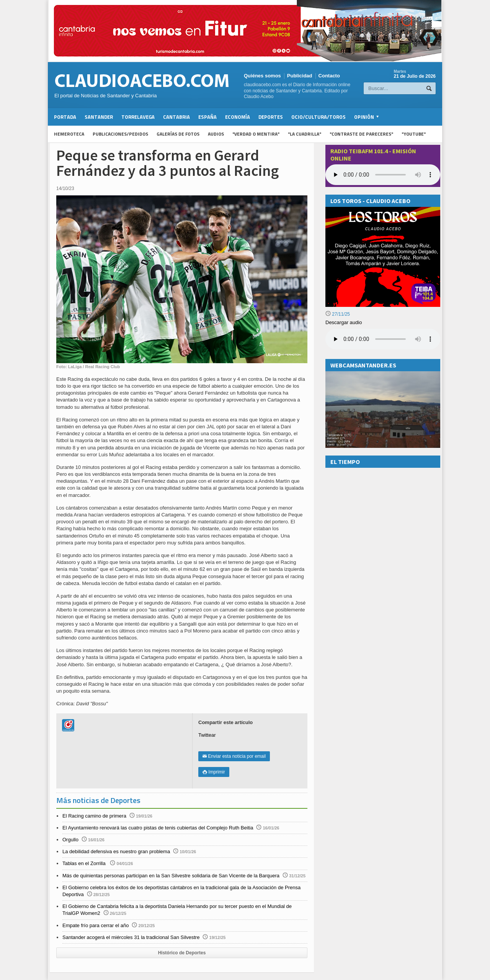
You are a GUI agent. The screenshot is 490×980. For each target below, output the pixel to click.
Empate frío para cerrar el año (96, 925)
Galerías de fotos (178, 134)
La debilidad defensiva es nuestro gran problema (116, 851)
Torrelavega (138, 117)
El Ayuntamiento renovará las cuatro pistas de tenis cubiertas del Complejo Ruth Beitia (158, 828)
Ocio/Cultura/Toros (318, 117)
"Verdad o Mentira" (256, 134)
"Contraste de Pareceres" (361, 134)
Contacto (329, 76)
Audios (216, 134)
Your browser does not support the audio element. (383, 175)
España (207, 117)
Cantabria (176, 117)
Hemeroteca (69, 134)
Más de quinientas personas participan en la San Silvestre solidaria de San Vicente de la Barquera (171, 876)
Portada (65, 117)
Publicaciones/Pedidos (120, 134)
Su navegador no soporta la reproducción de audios (383, 339)
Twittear (207, 735)
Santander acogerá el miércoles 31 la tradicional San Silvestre (131, 937)
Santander (99, 117)
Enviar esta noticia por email (234, 756)
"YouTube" (414, 134)
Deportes (271, 117)
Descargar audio (344, 322)
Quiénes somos (262, 76)
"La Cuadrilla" (305, 134)
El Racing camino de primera (94, 816)
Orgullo (70, 840)
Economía (238, 117)
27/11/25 (338, 314)
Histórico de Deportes (182, 953)
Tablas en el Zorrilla (85, 863)
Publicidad (300, 76)
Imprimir (214, 772)
